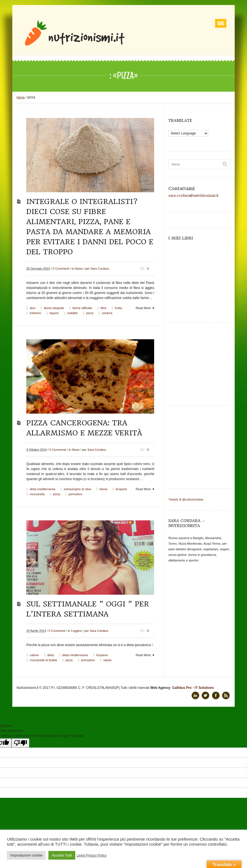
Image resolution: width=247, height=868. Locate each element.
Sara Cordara (100, 269)
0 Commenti (61, 269)
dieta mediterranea (43, 489)
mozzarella (37, 494)
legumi (54, 313)
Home (21, 97)
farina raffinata (82, 308)
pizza (90, 313)
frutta (118, 308)
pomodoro (76, 494)
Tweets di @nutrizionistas (186, 499)
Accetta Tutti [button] (62, 855)
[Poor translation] (20, 743)
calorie (34, 655)
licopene (121, 489)
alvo (32, 308)
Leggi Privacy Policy (92, 855)
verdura (107, 313)
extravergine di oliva (77, 489)
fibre (103, 308)
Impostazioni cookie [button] (26, 855)
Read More (143, 308)
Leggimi (77, 631)
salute (107, 660)
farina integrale (54, 308)
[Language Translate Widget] (188, 133)
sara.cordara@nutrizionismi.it (193, 196)
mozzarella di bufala (43, 660)
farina (103, 489)
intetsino (35, 313)
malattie (73, 313)
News (79, 269)
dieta (51, 655)
